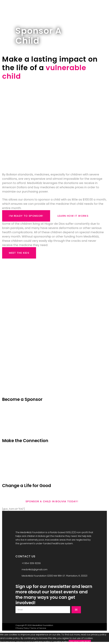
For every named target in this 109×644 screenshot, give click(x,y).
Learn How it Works (73, 216)
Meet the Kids (19, 253)
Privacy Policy (23, 628)
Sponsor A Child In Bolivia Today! (52, 501)
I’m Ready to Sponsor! (26, 216)
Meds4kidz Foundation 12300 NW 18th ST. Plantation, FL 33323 (54, 576)
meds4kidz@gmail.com (35, 570)
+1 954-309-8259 (31, 563)
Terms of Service (38, 628)
